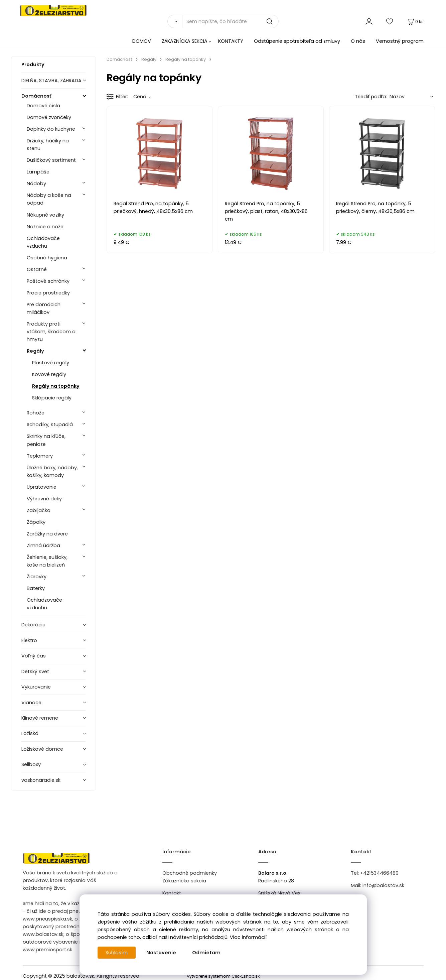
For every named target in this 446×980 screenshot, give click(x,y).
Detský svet (35, 671)
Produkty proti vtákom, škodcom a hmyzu (51, 332)
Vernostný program (400, 41)
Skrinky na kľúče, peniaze (46, 440)
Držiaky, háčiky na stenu (48, 145)
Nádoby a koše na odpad (49, 199)
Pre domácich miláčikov (44, 308)
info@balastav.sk (383, 885)
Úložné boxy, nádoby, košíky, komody (52, 471)
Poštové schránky (48, 281)
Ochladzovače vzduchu (44, 604)
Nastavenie (161, 953)
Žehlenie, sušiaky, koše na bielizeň (47, 561)
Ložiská (30, 733)
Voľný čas (34, 656)
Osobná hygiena (47, 258)
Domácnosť (36, 96)
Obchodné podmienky (190, 873)
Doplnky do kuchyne (51, 129)
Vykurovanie (36, 687)
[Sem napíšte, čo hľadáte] (231, 21)
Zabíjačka (39, 510)
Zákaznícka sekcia (184, 881)
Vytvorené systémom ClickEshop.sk (223, 976)
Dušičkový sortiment (51, 160)
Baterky (36, 588)
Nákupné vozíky (45, 215)
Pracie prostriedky (48, 293)
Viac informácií (248, 937)
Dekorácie (33, 625)
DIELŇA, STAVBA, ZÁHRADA (51, 81)
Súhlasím (117, 953)
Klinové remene (40, 718)
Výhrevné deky (44, 499)
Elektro (29, 640)
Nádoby (36, 183)
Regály (35, 351)
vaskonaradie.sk (41, 780)
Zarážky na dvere (47, 534)
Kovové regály (49, 374)
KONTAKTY (231, 41)
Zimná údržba (43, 545)
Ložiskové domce (42, 749)
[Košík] (415, 22)
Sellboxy (31, 764)
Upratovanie (42, 487)
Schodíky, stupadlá (50, 424)
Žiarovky (37, 577)
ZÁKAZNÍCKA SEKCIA (185, 41)
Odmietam (206, 953)
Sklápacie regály (52, 398)
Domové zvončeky (49, 117)
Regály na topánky (56, 386)
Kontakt (172, 893)
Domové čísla (43, 106)
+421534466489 (379, 873)
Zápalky (36, 522)
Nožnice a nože (45, 227)
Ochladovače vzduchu (43, 242)
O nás (358, 41)
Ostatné (37, 269)
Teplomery (40, 456)
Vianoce (31, 703)
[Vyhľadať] (175, 21)
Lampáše (38, 172)
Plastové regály (51, 363)
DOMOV (142, 41)
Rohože (36, 413)
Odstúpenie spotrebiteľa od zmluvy (297, 41)
